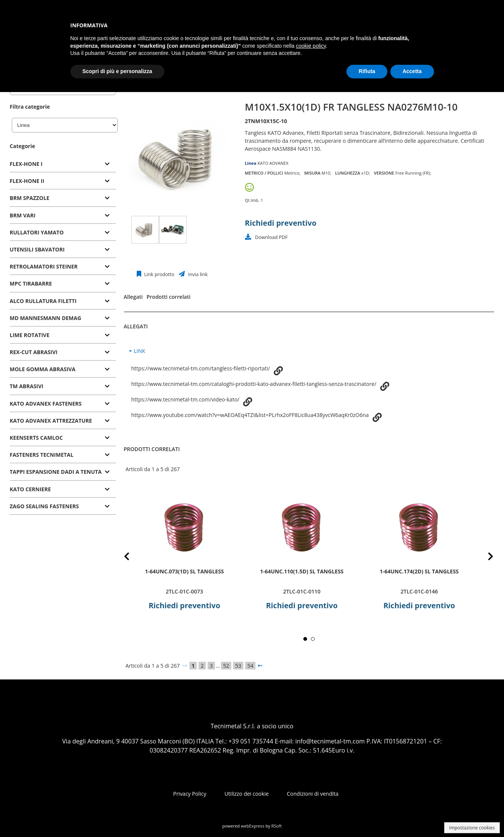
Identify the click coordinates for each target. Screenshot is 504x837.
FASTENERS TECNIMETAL (42, 455)
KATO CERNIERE (30, 489)
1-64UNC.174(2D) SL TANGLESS (419, 571)
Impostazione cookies (472, 828)
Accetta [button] (412, 71)
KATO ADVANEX (273, 163)
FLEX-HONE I (26, 164)
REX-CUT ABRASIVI (34, 352)
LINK (139, 351)
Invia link (197, 274)
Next (485, 558)
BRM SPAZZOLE (30, 198)
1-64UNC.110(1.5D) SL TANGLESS (302, 571)
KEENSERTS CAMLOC (36, 438)
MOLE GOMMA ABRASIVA (43, 369)
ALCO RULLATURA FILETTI (43, 301)
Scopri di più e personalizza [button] (117, 71)
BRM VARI (23, 215)
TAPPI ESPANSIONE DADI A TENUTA (56, 472)
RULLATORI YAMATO (37, 232)
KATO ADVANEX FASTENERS (46, 404)
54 (250, 666)
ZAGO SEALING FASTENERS (44, 506)
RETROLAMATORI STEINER (44, 266)
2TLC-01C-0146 (419, 591)
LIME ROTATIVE (30, 335)
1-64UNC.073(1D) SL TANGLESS (184, 571)
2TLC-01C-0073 (184, 591)
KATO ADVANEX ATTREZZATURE (51, 421)
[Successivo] (260, 665)
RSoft (277, 826)
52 (226, 666)
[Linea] (65, 125)
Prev (133, 558)
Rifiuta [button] (367, 71)
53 (238, 666)
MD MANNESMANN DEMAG (46, 318)
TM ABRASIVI (27, 386)
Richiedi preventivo (281, 223)
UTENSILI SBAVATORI (37, 249)
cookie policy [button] (311, 46)
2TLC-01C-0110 (301, 591)
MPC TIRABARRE (31, 283)
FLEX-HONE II (27, 181)
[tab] (63, 164)
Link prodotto (159, 274)
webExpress (253, 826)
